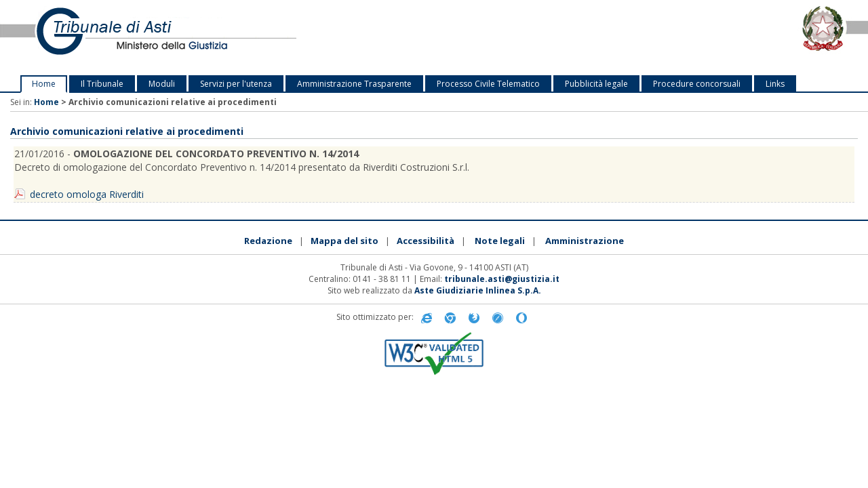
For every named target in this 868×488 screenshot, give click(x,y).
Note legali (500, 241)
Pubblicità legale (596, 84)
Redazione (268, 241)
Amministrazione (585, 241)
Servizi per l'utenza (236, 84)
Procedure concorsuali (697, 84)
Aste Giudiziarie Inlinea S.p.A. (478, 290)
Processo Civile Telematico (488, 84)
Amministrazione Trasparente (354, 84)
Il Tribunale (102, 84)
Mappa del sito (344, 241)
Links (775, 84)
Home (44, 84)
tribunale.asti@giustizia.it (502, 279)
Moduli (162, 84)
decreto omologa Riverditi (87, 194)
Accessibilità (426, 241)
